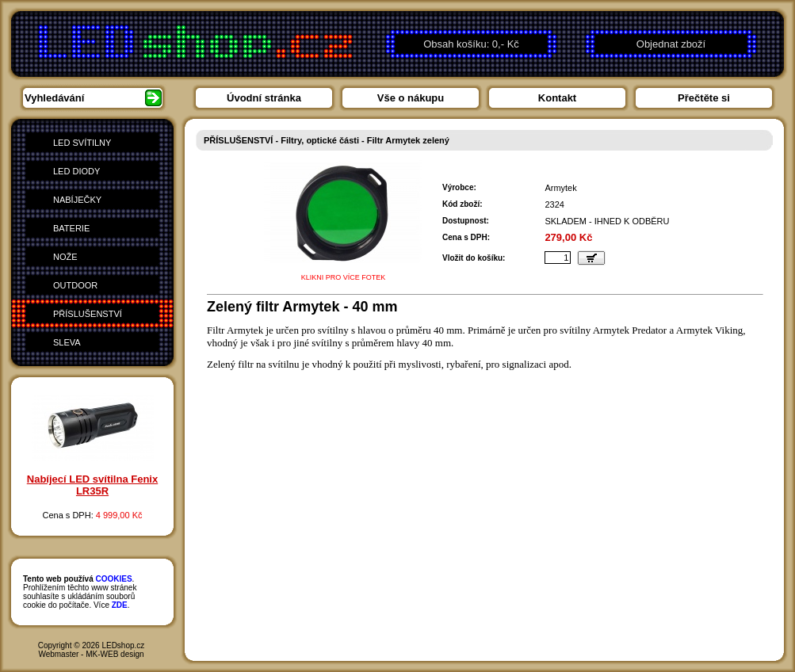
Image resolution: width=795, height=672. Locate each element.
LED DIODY (76, 171)
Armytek (560, 188)
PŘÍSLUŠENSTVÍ (88, 314)
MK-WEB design (115, 654)
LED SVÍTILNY (82, 143)
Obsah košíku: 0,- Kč (471, 44)
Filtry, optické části (320, 140)
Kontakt (557, 98)
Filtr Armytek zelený (408, 140)
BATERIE (71, 228)
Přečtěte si (704, 98)
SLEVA (67, 342)
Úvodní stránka (264, 98)
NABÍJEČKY (77, 200)
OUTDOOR (75, 285)
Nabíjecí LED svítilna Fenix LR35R (92, 485)
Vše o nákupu (411, 98)
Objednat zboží (671, 44)
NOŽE (65, 257)
